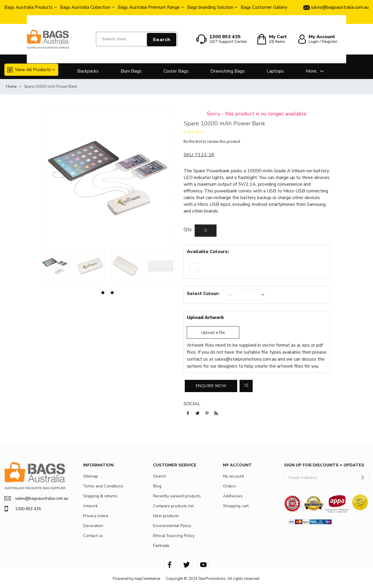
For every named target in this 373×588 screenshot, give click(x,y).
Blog (157, 486)
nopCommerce (147, 579)
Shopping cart (236, 506)
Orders (229, 486)
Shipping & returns (100, 496)
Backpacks (88, 71)
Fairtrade (161, 546)
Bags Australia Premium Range (149, 7)
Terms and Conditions (103, 486)
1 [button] (103, 293)
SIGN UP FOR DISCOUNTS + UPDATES (324, 465)
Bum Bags (131, 71)
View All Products (29, 70)
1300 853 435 (23, 509)
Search (162, 40)
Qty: (188, 229)
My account (233, 476)
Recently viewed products (177, 496)
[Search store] (137, 39)
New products (166, 516)
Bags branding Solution (210, 7)
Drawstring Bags (228, 71)
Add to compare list (246, 386)
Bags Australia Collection (85, 7)
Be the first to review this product (212, 142)
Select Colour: (203, 294)
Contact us (93, 536)
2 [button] (112, 293)
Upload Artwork (205, 317)
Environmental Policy (172, 526)
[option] (55, 266)
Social (192, 404)
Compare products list (173, 506)
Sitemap (90, 476)
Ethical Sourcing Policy (174, 536)
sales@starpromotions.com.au (246, 359)
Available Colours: (208, 252)
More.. (312, 71)
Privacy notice (96, 516)
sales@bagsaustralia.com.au (35, 498)
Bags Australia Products (29, 7)
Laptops (275, 71)
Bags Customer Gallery (264, 7)
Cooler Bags (176, 71)
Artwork (90, 506)
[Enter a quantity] (206, 231)
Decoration (93, 526)
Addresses (233, 496)
